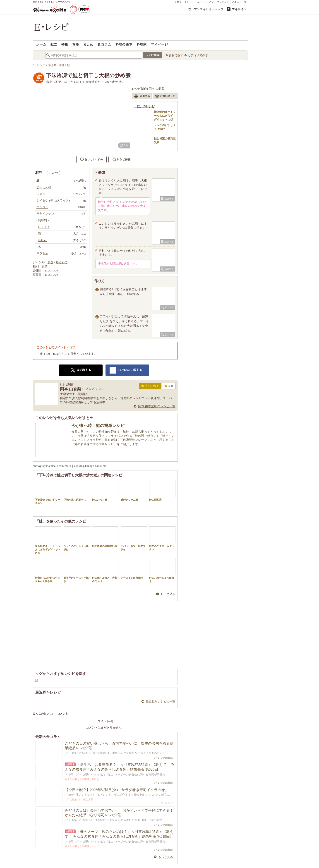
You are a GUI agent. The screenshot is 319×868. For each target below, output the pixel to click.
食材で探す (176, 55)
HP (101, 389)
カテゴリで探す (198, 55)
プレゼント (223, 2)
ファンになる (150, 387)
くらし (188, 2)
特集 (65, 44)
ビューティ (201, 2)
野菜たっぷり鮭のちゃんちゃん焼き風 (48, 570)
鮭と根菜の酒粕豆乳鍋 (105, 537)
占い (212, 2)
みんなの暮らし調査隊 (77, 779)
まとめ (88, 44)
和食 (50, 262)
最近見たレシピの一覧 (161, 701)
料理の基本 (124, 44)
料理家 (142, 44)
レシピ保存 (124, 159)
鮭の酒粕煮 (162, 490)
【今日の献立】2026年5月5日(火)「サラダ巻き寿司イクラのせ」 (117, 790)
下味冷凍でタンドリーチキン (48, 492)
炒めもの (62, 262)
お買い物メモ (165, 96)
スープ (95, 846)
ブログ (90, 389)
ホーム (41, 44)
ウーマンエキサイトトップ (206, 9)
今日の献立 (71, 799)
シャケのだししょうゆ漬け (77, 539)
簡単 (76, 44)
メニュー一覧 (239, 2)
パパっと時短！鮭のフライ (134, 539)
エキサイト (239, 9)
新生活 (95, 779)
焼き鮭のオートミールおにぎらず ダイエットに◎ (48, 540)
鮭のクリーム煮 (134, 490)
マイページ (159, 44)
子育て (178, 2)
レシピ (83, 799)
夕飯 (91, 799)
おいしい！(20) (94, 159)
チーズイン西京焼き (134, 569)
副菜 (45, 266)
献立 (54, 44)
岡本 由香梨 (157, 89)
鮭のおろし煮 (105, 490)
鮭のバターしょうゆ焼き (162, 570)
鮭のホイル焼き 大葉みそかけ (105, 570)
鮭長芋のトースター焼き (77, 570)
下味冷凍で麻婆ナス (77, 490)
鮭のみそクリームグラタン (162, 539)
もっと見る (168, 594)
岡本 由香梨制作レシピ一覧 (157, 406)
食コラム (104, 44)
